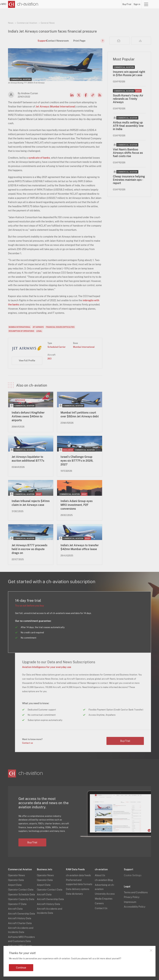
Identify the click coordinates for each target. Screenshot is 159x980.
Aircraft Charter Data (20, 923)
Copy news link (93, 95)
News (62, 4)
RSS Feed (100, 95)
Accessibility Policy (135, 907)
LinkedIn (72, 95)
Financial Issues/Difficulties (60, 327)
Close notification (151, 950)
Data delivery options (78, 889)
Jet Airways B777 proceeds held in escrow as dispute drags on (29, 549)
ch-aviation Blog (104, 880)
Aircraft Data (15, 909)
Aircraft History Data (20, 918)
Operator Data (16, 880)
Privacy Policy (132, 897)
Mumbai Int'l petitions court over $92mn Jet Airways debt (80, 415)
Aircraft (91, 4)
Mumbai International (63, 107)
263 (49, 359)
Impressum (130, 902)
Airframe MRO (114, 4)
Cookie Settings (133, 875)
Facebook (86, 95)
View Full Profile (27, 361)
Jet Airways (42, 107)
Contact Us (101, 908)
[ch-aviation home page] (23, 4)
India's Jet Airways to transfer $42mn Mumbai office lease (80, 547)
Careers (99, 903)
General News (48, 23)
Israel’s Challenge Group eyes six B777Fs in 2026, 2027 (77, 461)
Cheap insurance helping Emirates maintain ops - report (129, 180)
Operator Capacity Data (21, 899)
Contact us (27, 743)
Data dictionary (74, 894)
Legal (39, 331)
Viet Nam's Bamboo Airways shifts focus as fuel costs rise (128, 153)
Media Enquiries (104, 899)
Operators (71, 4)
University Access (105, 894)
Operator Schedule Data (21, 895)
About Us (100, 875)
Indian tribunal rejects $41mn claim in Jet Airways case (31, 503)
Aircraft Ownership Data (21, 914)
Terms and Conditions (136, 892)
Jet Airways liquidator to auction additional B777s (28, 459)
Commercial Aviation (27, 23)
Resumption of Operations (21, 331)
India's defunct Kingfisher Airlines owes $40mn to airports (28, 416)
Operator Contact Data (21, 890)
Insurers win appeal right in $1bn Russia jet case (129, 73)
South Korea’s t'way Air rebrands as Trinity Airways (128, 99)
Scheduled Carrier (57, 347)
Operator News (16, 875)
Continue (21, 968)
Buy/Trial (127, 4)
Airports (101, 4)
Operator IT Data (17, 904)
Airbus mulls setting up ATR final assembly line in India (128, 126)
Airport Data (15, 885)
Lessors (82, 4)
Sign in (137, 4)
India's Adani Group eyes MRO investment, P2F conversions (77, 505)
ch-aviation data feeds (78, 875)
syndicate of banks (39, 158)
